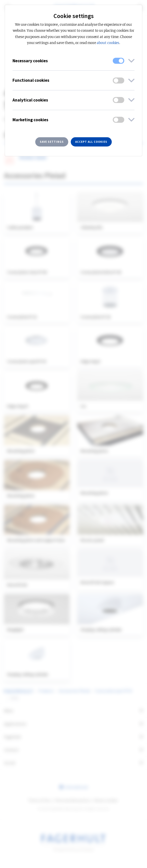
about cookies (108, 43)
